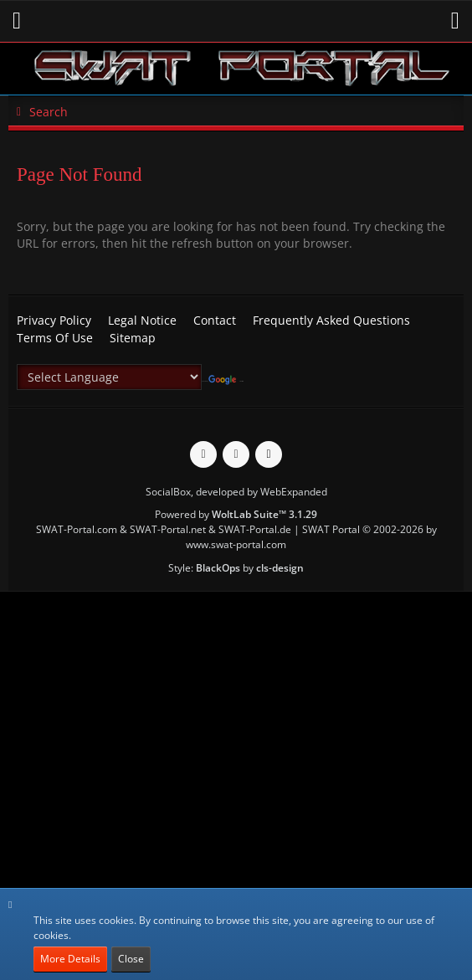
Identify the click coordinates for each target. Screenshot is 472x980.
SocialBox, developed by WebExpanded (236, 492)
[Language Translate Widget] (109, 377)
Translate (226, 381)
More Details (70, 959)
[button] (17, 21)
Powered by (236, 514)
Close (131, 959)
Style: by (236, 568)
